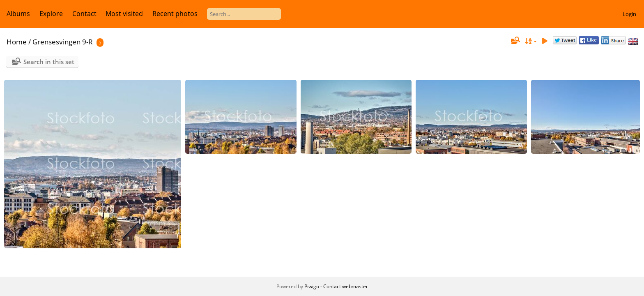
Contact (84, 14)
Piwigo (312, 286)
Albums (18, 14)
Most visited (124, 14)
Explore (51, 14)
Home (17, 42)
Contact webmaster (346, 286)
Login (629, 14)
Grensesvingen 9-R (63, 42)
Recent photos (175, 14)
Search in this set (49, 62)
